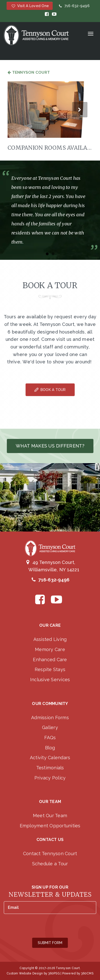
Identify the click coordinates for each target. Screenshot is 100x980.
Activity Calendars (50, 758)
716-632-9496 (74, 6)
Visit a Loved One (30, 6)
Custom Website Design (25, 973)
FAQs (50, 738)
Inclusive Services (50, 680)
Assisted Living (50, 639)
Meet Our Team (50, 816)
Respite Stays (50, 669)
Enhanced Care (50, 660)
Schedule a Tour (50, 864)
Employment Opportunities (50, 826)
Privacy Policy (50, 778)
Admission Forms (50, 718)
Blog (50, 748)
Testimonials (50, 768)
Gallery (50, 727)
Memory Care (50, 649)
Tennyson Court (29, 72)
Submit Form (50, 943)
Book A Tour (50, 390)
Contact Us (50, 840)
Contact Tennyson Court (50, 854)
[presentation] (42, 926)
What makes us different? (50, 446)
